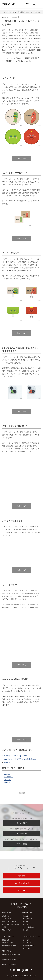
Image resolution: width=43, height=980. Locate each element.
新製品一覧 (6, 916)
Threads (7, 783)
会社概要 (25, 916)
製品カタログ (6, 930)
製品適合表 (6, 940)
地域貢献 (25, 922)
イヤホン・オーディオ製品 (11, 924)
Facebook (7, 780)
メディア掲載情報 (28, 927)
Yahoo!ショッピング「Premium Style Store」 (20, 759)
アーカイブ (11, 12)
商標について (27, 948)
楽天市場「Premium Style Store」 (16, 756)
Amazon (7, 762)
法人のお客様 (22, 833)
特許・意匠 (26, 924)
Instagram (7, 774)
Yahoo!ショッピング (21, 883)
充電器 (4, 927)
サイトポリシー (28, 940)
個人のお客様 (22, 823)
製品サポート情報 (8, 943)
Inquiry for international (9, 964)
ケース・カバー (7, 919)
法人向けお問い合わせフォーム (11, 960)
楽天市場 (22, 876)
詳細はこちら (22, 158)
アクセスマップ (28, 919)
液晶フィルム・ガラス (9, 922)
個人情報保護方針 (28, 946)
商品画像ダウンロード (9, 946)
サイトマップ (27, 943)
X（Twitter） (8, 777)
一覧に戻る (21, 793)
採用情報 (25, 930)
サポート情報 (22, 844)
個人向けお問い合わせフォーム (11, 956)
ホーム (3, 12)
